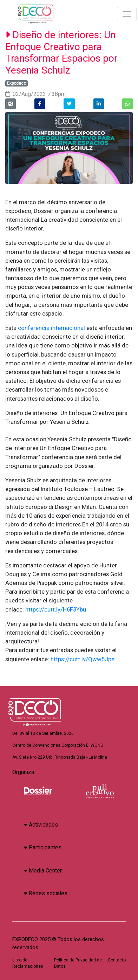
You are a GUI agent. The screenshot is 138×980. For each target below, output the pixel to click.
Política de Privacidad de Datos (78, 963)
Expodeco (17, 83)
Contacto (117, 960)
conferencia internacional (51, 328)
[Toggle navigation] (127, 14)
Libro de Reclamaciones (28, 963)
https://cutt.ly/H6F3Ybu (56, 609)
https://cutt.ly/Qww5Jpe (83, 659)
